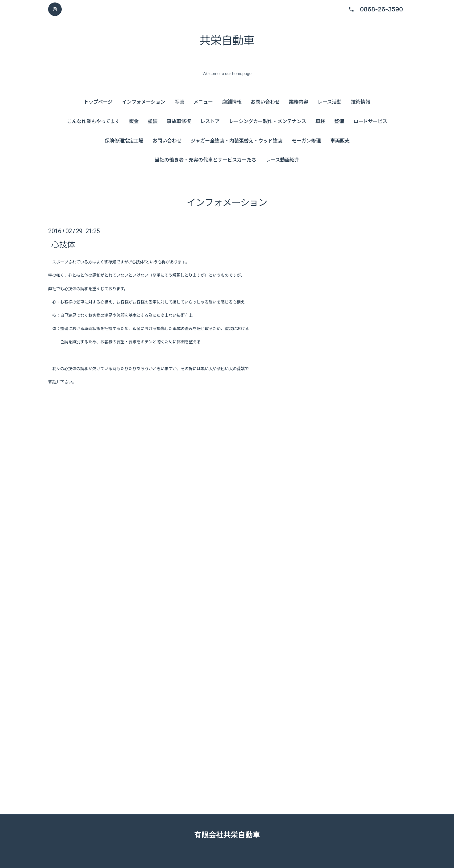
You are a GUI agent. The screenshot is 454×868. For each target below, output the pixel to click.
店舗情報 (232, 102)
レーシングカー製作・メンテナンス (268, 121)
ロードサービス (370, 121)
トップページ (98, 102)
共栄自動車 (227, 40)
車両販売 (340, 141)
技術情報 (361, 102)
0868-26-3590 (381, 9)
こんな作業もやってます (93, 121)
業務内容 (299, 102)
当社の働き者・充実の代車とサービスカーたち (205, 160)
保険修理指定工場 (124, 141)
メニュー (203, 102)
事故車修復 (179, 121)
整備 (339, 121)
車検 (320, 121)
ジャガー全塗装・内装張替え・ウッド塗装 (237, 141)
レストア (210, 121)
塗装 (153, 121)
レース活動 (330, 102)
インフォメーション (144, 102)
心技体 (63, 244)
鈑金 (134, 121)
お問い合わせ (265, 102)
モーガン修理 (306, 141)
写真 (179, 102)
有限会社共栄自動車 (227, 835)
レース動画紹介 (283, 160)
